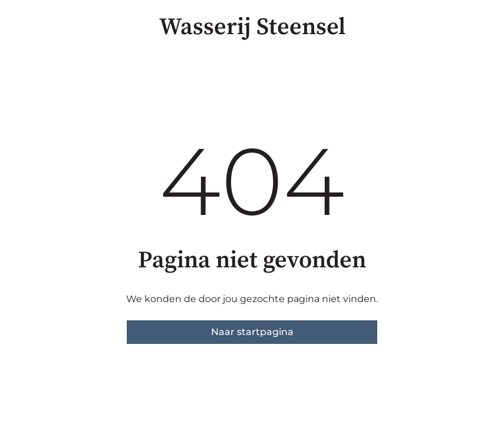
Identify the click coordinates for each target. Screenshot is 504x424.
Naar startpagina (252, 332)
